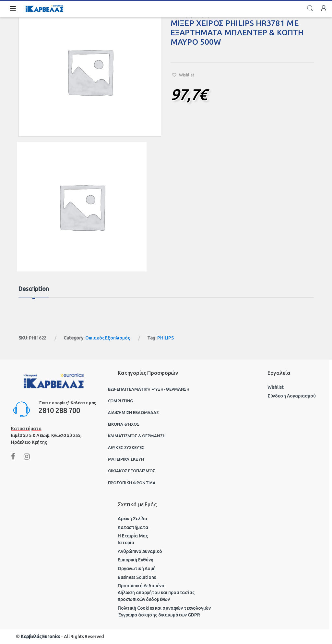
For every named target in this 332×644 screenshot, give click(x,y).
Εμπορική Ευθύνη (136, 560)
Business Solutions (137, 577)
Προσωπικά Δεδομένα (141, 586)
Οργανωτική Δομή (137, 569)
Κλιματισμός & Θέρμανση (137, 436)
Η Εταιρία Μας (133, 536)
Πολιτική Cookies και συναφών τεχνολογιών (164, 608)
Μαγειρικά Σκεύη (126, 459)
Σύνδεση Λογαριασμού (292, 396)
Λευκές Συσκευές (126, 447)
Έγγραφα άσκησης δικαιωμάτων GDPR (159, 615)
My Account (324, 8)
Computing (121, 401)
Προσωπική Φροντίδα (132, 483)
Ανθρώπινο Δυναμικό (140, 551)
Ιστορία (126, 543)
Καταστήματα (133, 527)
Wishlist (276, 387)
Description (34, 289)
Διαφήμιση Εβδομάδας (133, 412)
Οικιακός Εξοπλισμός (108, 338)
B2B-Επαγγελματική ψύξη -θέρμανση (149, 389)
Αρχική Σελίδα (132, 519)
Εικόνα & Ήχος (124, 424)
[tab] (34, 292)
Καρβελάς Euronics (41, 637)
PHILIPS (166, 338)
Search (310, 8)
